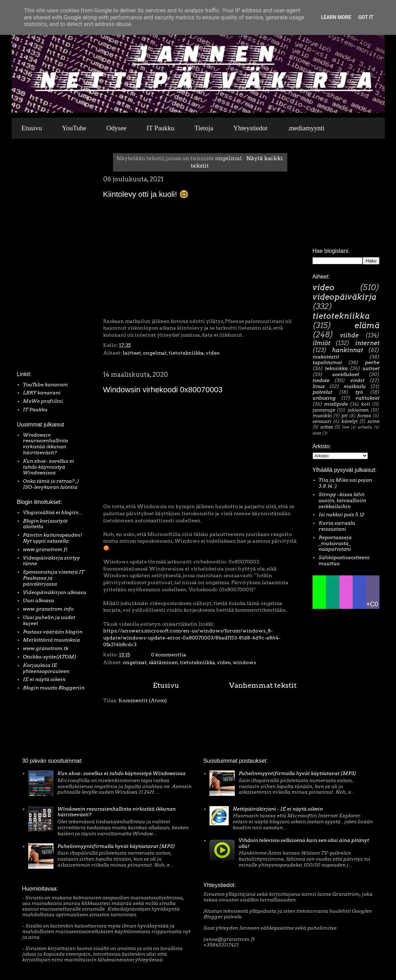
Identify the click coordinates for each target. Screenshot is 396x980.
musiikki (322, 416)
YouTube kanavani (45, 385)
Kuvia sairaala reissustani (337, 526)
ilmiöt (321, 343)
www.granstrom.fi (45, 549)
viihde (349, 335)
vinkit (357, 380)
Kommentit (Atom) (143, 700)
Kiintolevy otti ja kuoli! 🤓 (146, 194)
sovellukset (346, 374)
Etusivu (32, 128)
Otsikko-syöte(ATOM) (50, 657)
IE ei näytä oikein (44, 679)
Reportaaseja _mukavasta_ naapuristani (335, 543)
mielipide (336, 404)
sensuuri (322, 421)
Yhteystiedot (250, 128)
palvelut (322, 392)
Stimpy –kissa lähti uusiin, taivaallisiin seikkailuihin (342, 500)
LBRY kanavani (42, 393)
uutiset (371, 368)
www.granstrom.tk (46, 648)
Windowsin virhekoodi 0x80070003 (163, 390)
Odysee (116, 128)
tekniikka (336, 368)
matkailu (355, 386)
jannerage (324, 410)
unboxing (324, 398)
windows (244, 662)
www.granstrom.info (48, 609)
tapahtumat (327, 362)
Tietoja (204, 128)
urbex (327, 427)
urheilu (365, 427)
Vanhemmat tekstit (263, 685)
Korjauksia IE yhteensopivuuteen (46, 668)
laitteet (132, 353)
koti (366, 404)
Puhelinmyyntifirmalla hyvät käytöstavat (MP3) (116, 846)
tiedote (321, 380)
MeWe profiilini (43, 401)
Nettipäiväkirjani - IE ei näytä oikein (278, 809)
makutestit (326, 357)
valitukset (367, 398)
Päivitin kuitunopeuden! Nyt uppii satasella (53, 538)
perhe (372, 362)
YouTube (74, 128)
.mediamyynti (306, 128)
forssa (364, 416)
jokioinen (358, 410)
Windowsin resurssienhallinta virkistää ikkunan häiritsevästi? (45, 444)
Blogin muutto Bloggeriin (54, 688)
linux (319, 386)
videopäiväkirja (344, 297)
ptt (345, 416)
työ (359, 392)
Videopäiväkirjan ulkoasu (55, 592)
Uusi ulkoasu (39, 600)
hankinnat (347, 350)
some (373, 421)
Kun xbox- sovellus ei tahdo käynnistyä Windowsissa (48, 467)
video (213, 353)
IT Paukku (160, 128)
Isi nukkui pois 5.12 (341, 514)
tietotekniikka (186, 353)
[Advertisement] (38, 257)
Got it (366, 17)
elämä (367, 325)
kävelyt (350, 421)
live (346, 427)
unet (317, 433)
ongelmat (155, 353)
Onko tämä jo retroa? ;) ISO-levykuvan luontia (51, 484)
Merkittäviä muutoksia (51, 640)
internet (367, 343)
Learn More (336, 17)
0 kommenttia (169, 655)
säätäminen (163, 662)
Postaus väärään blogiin (53, 632)
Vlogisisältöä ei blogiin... (53, 512)
